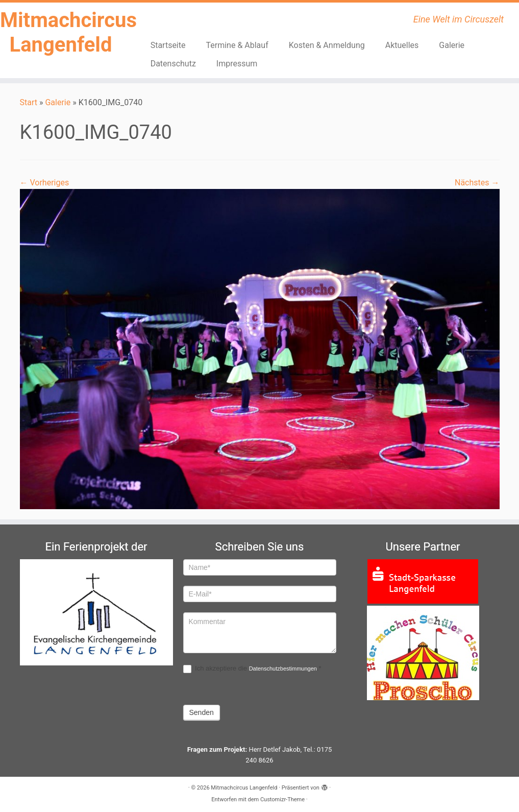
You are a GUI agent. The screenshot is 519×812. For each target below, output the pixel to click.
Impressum (237, 64)
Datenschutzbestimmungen (283, 668)
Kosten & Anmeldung (327, 45)
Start (29, 102)
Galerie (452, 45)
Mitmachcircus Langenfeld (61, 32)
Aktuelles (402, 45)
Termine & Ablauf (237, 45)
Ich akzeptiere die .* (252, 669)
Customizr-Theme (282, 799)
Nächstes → (477, 183)
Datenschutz (173, 64)
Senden (202, 712)
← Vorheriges (45, 183)
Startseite (168, 45)
